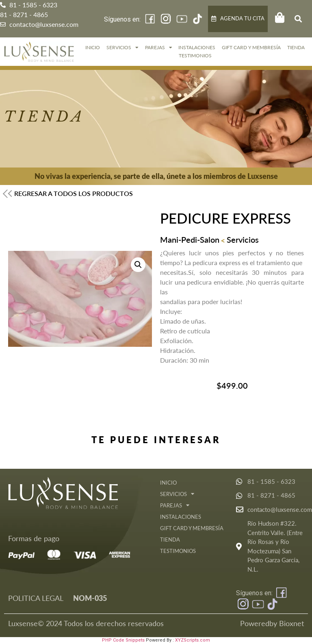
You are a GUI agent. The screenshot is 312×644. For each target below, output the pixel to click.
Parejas (159, 48)
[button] (298, 19)
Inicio (93, 47)
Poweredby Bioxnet (272, 623)
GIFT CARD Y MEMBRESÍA (251, 47)
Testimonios (195, 55)
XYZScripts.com (193, 640)
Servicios (122, 48)
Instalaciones (197, 47)
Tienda (296, 47)
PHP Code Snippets (123, 640)
